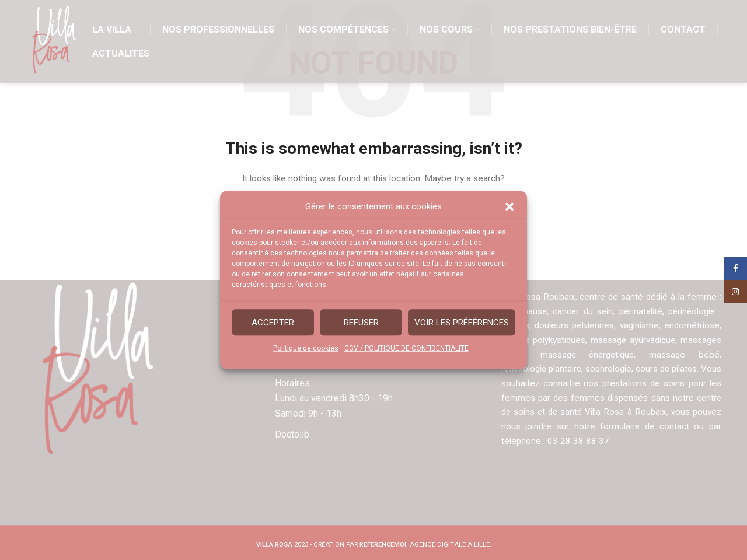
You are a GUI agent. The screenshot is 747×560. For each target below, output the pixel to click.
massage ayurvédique (631, 340)
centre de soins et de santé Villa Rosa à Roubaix (600, 412)
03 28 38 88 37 (593, 441)
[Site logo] (56, 45)
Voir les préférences (462, 323)
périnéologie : (694, 311)
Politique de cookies (306, 348)
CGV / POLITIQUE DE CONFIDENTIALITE (406, 348)
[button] (509, 206)
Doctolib (292, 434)
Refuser (361, 323)
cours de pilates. (682, 369)
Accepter (273, 323)
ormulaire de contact (667, 426)
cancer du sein (583, 311)
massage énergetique (587, 355)
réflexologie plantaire (544, 369)
